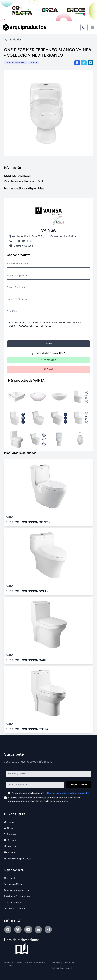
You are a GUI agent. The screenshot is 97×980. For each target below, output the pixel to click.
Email (48, 369)
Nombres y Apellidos (18, 264)
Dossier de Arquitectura (17, 890)
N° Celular (12, 311)
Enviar (49, 344)
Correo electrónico (17, 299)
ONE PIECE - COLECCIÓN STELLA (27, 729)
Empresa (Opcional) (17, 275)
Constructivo (11, 878)
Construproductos (14, 902)
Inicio (9, 822)
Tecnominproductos (15, 909)
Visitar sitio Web (21, 246)
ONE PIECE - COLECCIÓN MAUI (26, 660)
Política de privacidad (62, 968)
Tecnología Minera (14, 884)
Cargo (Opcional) (16, 287)
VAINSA (33, 63)
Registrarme (79, 785)
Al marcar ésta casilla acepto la (51, 793)
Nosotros (11, 828)
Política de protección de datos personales (67, 793)
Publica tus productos (18, 859)
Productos (11, 840)
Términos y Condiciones (63, 962)
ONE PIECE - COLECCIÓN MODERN (28, 522)
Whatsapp (48, 360)
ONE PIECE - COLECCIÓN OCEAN (27, 591)
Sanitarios (15, 40)
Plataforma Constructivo (17, 896)
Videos (10, 853)
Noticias (10, 846)
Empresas (11, 834)
